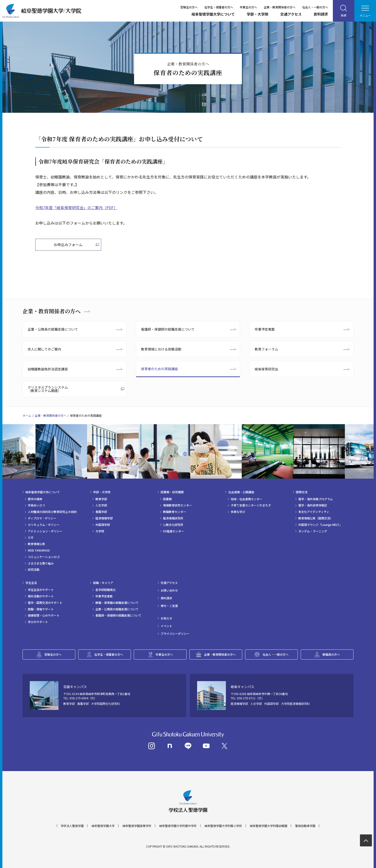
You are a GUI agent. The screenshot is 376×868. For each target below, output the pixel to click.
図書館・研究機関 (172, 492)
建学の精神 (35, 499)
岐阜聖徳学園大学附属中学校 (178, 826)
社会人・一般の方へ (315, 7)
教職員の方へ (331, 654)
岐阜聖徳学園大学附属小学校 (223, 826)
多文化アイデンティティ (314, 512)
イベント (166, 626)
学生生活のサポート (41, 590)
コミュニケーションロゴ (44, 557)
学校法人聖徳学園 (72, 826)
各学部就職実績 (106, 590)
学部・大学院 (258, 14)
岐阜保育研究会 (266, 369)
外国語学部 (103, 525)
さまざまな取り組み (41, 563)
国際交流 (302, 492)
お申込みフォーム (68, 245)
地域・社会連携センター (247, 499)
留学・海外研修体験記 (313, 505)
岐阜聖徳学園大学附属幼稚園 (269, 826)
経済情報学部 (104, 518)
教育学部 (101, 499)
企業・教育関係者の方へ (280, 7)
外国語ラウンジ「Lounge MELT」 (320, 525)
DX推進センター (173, 531)
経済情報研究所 (173, 518)
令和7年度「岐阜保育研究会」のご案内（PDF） (76, 208)
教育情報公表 (36, 544)
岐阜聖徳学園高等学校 (137, 826)
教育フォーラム (266, 349)
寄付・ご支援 (169, 606)
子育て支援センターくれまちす (251, 505)
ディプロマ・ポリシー (42, 518)
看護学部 (101, 512)
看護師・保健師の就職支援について (168, 329)
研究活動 (34, 570)
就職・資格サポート (41, 609)
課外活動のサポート (41, 596)
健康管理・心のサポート (44, 615)
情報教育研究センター (177, 505)
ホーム (27, 415)
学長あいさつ (36, 505)
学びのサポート (38, 622)
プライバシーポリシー (175, 634)
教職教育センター (175, 512)
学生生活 (31, 583)
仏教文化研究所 (173, 525)
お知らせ (166, 618)
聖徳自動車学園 (305, 826)
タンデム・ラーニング (313, 531)
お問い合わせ (169, 590)
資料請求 (321, 14)
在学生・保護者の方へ (219, 7)
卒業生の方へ (248, 7)
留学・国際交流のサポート (45, 603)
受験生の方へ (189, 7)
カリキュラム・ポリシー (44, 525)
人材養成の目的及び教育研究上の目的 (52, 512)
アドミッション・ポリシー (45, 531)
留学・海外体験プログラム (316, 499)
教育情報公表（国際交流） (316, 518)
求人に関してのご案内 (44, 349)
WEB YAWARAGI (39, 550)
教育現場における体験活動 (161, 349)
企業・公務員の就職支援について (53, 329)
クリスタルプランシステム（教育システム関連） (48, 389)
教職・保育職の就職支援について (117, 603)
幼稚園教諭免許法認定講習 (48, 369)
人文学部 (101, 505)
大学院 (100, 531)
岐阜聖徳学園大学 (103, 826)
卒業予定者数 (265, 329)
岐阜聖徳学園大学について (213, 14)
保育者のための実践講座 (159, 369)
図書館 (167, 499)
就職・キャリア (103, 583)
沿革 (31, 537)
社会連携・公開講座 (241, 492)
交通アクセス (291, 14)
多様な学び (238, 512)
